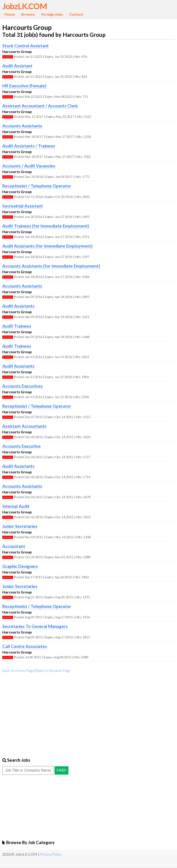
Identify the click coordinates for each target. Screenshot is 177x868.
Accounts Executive (22, 446)
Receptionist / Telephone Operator (37, 186)
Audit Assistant (17, 66)
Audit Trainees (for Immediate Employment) (46, 226)
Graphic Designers (20, 566)
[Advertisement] (88, 714)
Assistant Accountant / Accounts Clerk (40, 106)
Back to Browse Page (53, 670)
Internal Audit (16, 506)
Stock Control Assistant (25, 46)
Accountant (14, 546)
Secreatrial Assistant (23, 206)
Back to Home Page (18, 670)
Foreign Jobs (52, 14)
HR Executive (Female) (24, 86)
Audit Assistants (18, 306)
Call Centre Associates (25, 646)
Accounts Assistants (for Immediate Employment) (51, 266)
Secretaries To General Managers (35, 626)
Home (10, 14)
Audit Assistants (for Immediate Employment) (47, 246)
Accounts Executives (23, 386)
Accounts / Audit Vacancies (29, 166)
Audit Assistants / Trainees (29, 146)
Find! (62, 770)
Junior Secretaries (20, 526)
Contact (76, 14)
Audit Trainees (17, 326)
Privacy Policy (51, 854)
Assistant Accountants (24, 426)
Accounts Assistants (22, 126)
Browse (28, 14)
